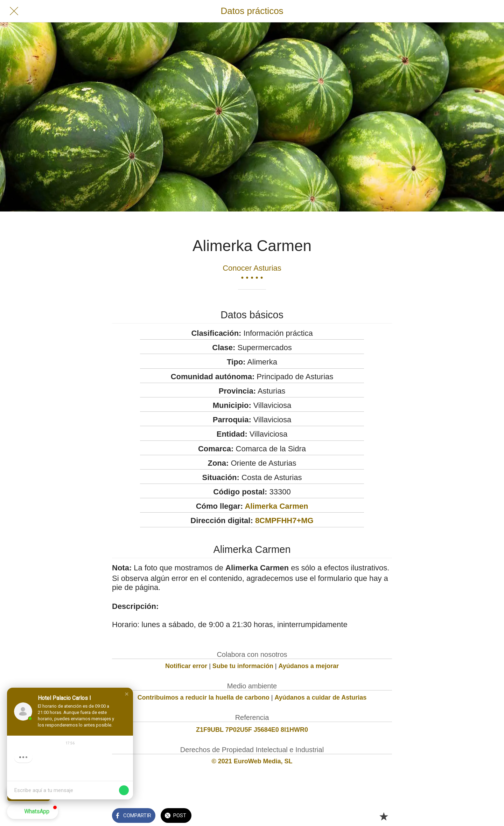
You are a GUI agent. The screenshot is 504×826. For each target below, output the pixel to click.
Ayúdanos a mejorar (309, 666)
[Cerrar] (14, 11)
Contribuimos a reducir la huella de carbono (204, 697)
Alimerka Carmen (276, 506)
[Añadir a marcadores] (384, 816)
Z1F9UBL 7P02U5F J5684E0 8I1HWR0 (252, 730)
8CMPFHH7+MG (284, 520)
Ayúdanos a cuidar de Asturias (321, 697)
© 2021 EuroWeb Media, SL (252, 761)
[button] (127, 694)
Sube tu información (243, 666)
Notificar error (186, 666)
